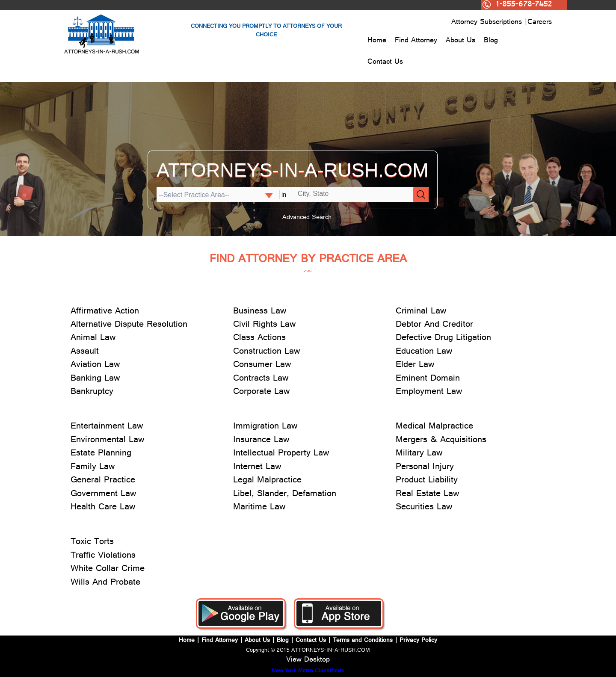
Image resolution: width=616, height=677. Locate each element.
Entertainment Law (107, 427)
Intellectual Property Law (281, 454)
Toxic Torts (92, 542)
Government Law (103, 495)
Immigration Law (265, 427)
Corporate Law (261, 392)
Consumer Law (262, 365)
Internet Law (257, 468)
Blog (491, 41)
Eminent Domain (428, 379)
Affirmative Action (105, 312)
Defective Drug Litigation (443, 338)
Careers (540, 23)
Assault (85, 352)
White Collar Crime (108, 569)
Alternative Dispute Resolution (129, 325)
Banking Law (95, 379)
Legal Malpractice (267, 481)
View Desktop (308, 660)
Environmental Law (107, 441)
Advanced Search (307, 218)
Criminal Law (421, 312)
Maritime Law (259, 508)
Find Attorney (416, 41)
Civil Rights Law (264, 325)
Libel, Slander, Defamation (285, 495)
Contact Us (385, 62)
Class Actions (259, 338)
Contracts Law (261, 379)
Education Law (424, 352)
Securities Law (424, 508)
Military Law (419, 454)
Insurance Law (261, 441)
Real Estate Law (427, 495)
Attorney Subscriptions (488, 23)
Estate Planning (101, 454)
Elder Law (415, 365)
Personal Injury (425, 468)
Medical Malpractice (434, 427)
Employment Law (429, 392)
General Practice (103, 481)
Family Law (93, 468)
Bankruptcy (92, 392)
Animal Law (93, 338)
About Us (461, 41)
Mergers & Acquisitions (441, 441)
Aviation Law (95, 365)
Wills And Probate (105, 583)
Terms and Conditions (363, 641)
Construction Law (267, 352)
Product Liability (427, 481)
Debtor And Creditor (434, 325)
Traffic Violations (103, 556)
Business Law (260, 312)
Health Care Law (103, 508)
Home (377, 41)
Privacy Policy (418, 641)
